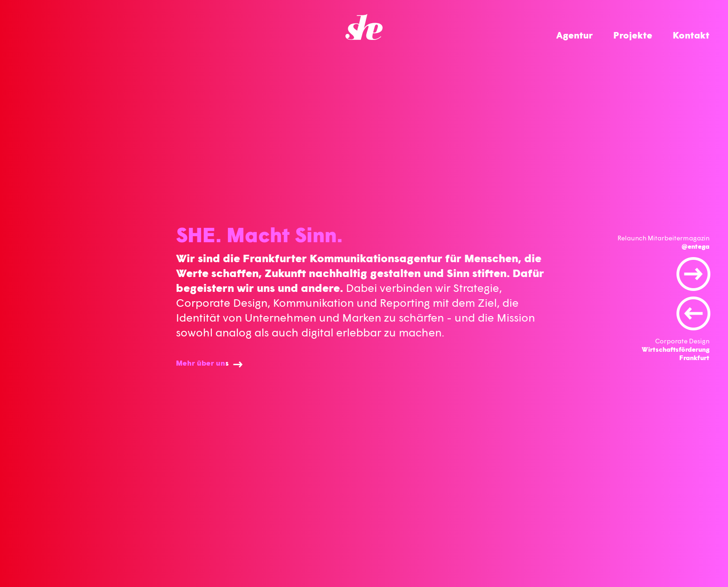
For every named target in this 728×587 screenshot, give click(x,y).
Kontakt (691, 35)
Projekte (633, 35)
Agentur (575, 35)
